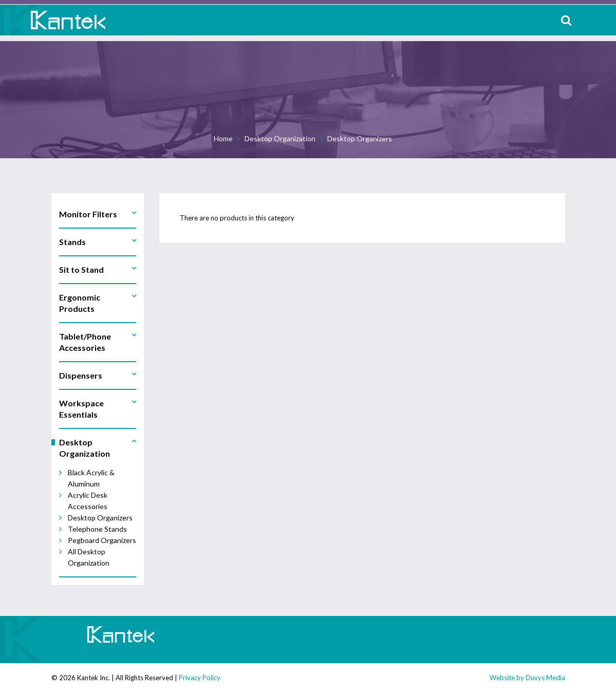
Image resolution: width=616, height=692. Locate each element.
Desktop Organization (280, 138)
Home (223, 138)
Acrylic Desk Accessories (88, 501)
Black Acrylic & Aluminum (91, 478)
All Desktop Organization (89, 557)
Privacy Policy (200, 678)
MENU (600, 20)
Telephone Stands (97, 529)
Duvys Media (545, 678)
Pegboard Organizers (102, 540)
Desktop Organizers (360, 138)
